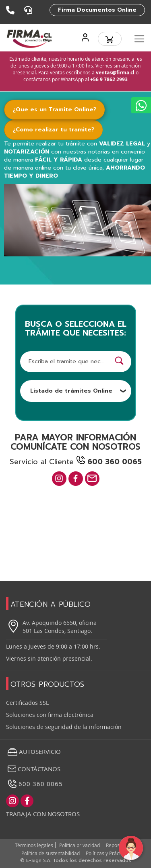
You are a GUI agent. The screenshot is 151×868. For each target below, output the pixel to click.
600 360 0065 (34, 784)
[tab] (59, 110)
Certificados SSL (27, 703)
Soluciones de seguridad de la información (64, 727)
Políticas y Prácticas (108, 853)
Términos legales (34, 845)
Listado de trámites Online (79, 391)
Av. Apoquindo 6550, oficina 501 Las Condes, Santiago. (51, 627)
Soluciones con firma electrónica (50, 715)
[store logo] (29, 39)
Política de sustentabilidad (51, 853)
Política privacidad (80, 845)
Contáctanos (33, 769)
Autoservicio (33, 752)
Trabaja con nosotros (43, 814)
